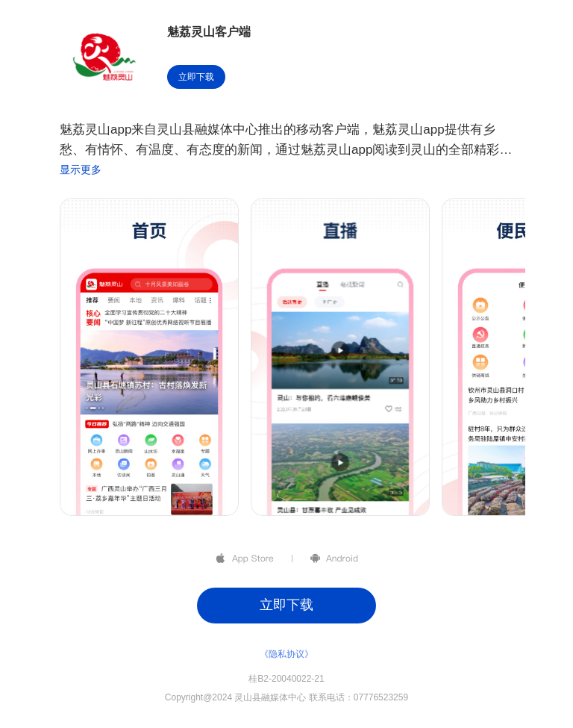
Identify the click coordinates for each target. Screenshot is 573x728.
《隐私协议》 (286, 654)
